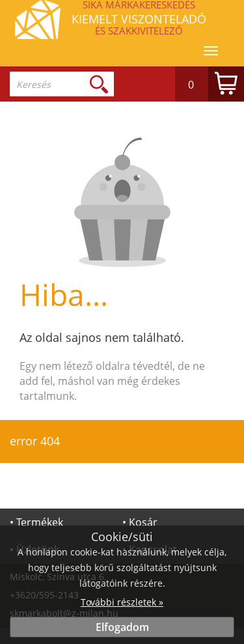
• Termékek (36, 522)
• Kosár (140, 522)
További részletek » (122, 602)
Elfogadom (122, 627)
